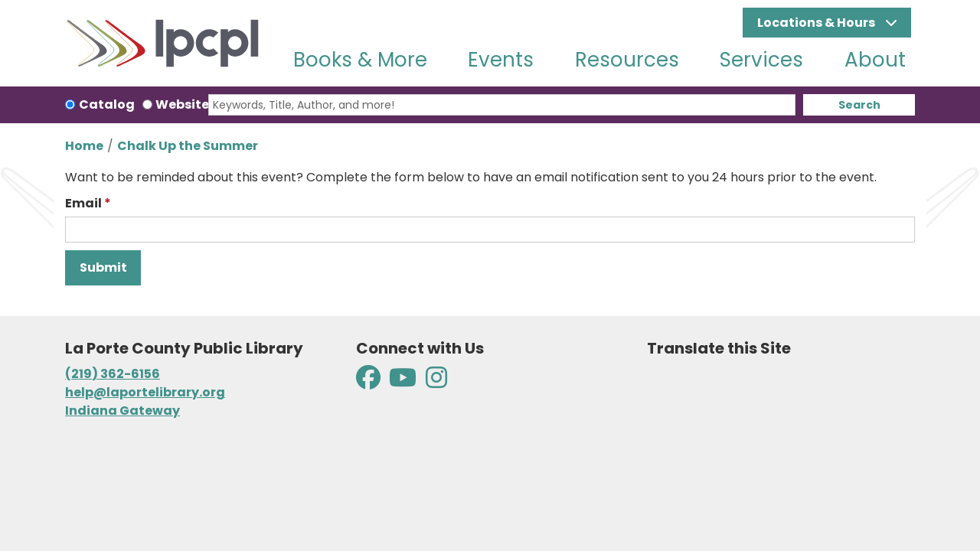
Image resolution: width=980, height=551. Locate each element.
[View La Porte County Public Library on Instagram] (436, 382)
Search (859, 105)
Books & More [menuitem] (360, 60)
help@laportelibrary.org (145, 392)
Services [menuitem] (761, 60)
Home (84, 146)
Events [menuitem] (501, 60)
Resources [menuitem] (627, 60)
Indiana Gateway (122, 411)
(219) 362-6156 (113, 374)
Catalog (107, 104)
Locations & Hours (817, 23)
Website (182, 104)
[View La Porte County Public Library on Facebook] (369, 382)
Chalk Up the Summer (188, 146)
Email (83, 203)
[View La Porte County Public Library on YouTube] (403, 382)
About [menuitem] (875, 60)
